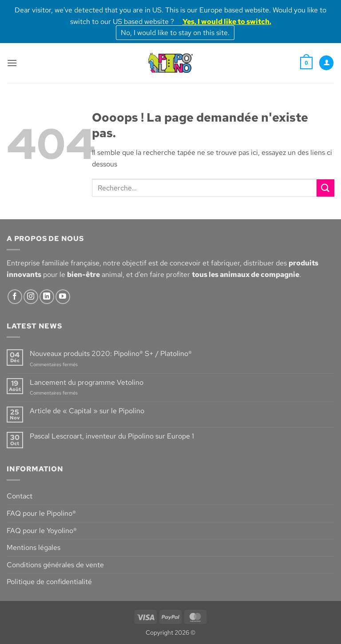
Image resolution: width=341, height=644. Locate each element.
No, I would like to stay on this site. (175, 33)
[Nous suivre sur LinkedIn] (47, 297)
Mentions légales (34, 547)
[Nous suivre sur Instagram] (31, 297)
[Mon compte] (326, 63)
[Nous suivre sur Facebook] (15, 297)
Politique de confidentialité (49, 582)
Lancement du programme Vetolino (87, 382)
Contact (20, 496)
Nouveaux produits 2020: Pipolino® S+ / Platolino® (111, 354)
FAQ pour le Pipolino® (41, 513)
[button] (12, 63)
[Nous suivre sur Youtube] (63, 297)
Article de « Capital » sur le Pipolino (87, 411)
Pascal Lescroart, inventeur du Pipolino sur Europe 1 (112, 436)
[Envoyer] (325, 188)
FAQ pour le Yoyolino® (42, 531)
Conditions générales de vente (55, 565)
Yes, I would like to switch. (227, 22)
